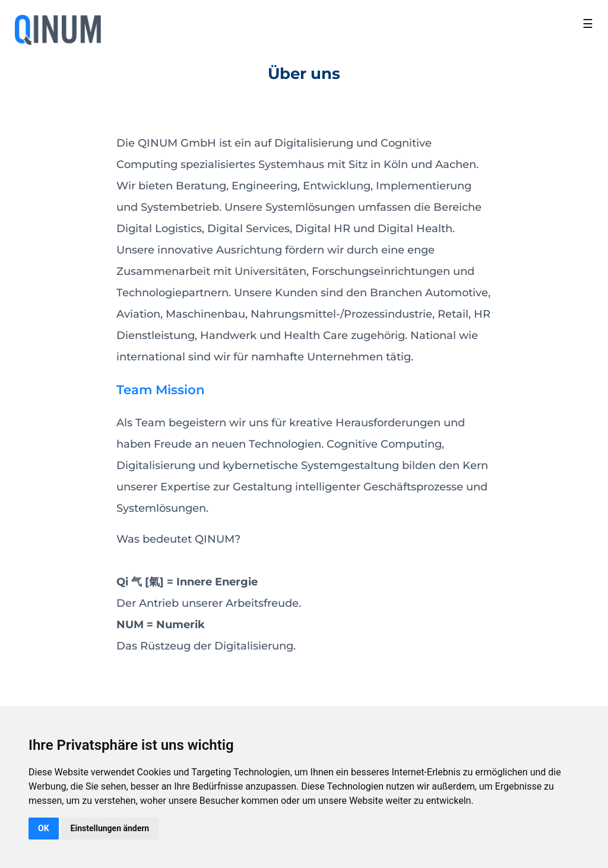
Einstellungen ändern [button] (110, 828)
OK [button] (44, 828)
